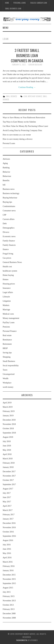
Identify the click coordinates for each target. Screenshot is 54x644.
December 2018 (9, 420)
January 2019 (8, 416)
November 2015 (9, 579)
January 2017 (8, 519)
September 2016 (9, 536)
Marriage (6, 310)
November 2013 (9, 601)
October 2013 (8, 605)
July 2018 (7, 441)
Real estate (7, 335)
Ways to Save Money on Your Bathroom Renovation (24, 118)
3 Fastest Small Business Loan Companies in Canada (27, 55)
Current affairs (9, 219)
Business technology (11, 193)
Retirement (7, 344)
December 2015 (9, 575)
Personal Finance (10, 331)
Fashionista (22, 640)
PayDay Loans (9, 323)
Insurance (7, 288)
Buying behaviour (10, 198)
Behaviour (7, 176)
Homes (6, 279)
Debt (5, 224)
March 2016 (8, 562)
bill (4, 185)
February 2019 (9, 411)
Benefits (6, 181)
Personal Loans (20, 3)
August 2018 (8, 437)
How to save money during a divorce (18, 139)
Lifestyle (6, 297)
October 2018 (8, 428)
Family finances (9, 245)
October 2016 (8, 532)
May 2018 (7, 450)
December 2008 (9, 614)
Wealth (6, 378)
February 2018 (9, 463)
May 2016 (7, 553)
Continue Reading (27, 87)
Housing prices (9, 284)
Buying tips (7, 202)
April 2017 (7, 506)
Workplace (7, 383)
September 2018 (9, 433)
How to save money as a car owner (17, 135)
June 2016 (7, 549)
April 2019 (7, 403)
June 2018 (7, 446)
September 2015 (9, 583)
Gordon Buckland (35, 65)
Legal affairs (8, 292)
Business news (9, 189)
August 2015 (8, 588)
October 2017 (8, 480)
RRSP (5, 348)
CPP (5, 215)
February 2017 (9, 515)
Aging (5, 163)
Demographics (9, 228)
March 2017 (8, 510)
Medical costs (8, 314)
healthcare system (10, 271)
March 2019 (8, 407)
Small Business (11, 96)
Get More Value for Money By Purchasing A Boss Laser (25, 126)
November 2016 (9, 527)
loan (25, 96)
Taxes (5, 370)
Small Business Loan (13, 9)
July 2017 (7, 493)
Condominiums (9, 206)
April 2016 (7, 558)
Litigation (7, 301)
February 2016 (9, 566)
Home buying (8, 275)
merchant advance (35, 96)
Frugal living (8, 254)
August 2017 (8, 489)
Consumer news (9, 211)
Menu (6, 28)
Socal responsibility (11, 366)
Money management (11, 318)
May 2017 (7, 502)
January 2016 (8, 570)
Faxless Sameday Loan (39, 3)
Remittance (7, 340)
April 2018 (7, 454)
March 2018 (8, 459)
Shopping (7, 357)
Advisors (6, 159)
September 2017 (9, 484)
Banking (6, 168)
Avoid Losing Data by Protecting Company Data (22, 130)
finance (6, 249)
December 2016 (9, 523)
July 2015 (7, 592)
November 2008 (9, 618)
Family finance (9, 241)
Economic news (9, 236)
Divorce (6, 232)
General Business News (12, 262)
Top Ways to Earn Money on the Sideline (19, 122)
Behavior (6, 172)
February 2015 (9, 596)
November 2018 (9, 424)
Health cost (7, 267)
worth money (8, 387)
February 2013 (9, 609)
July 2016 (7, 545)
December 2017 (9, 472)
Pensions (6, 327)
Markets (6, 305)
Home (7, 3)
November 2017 (9, 476)
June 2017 (7, 497)
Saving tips (7, 353)
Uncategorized (9, 374)
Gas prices (7, 258)
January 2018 (8, 467)
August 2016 (8, 540)
